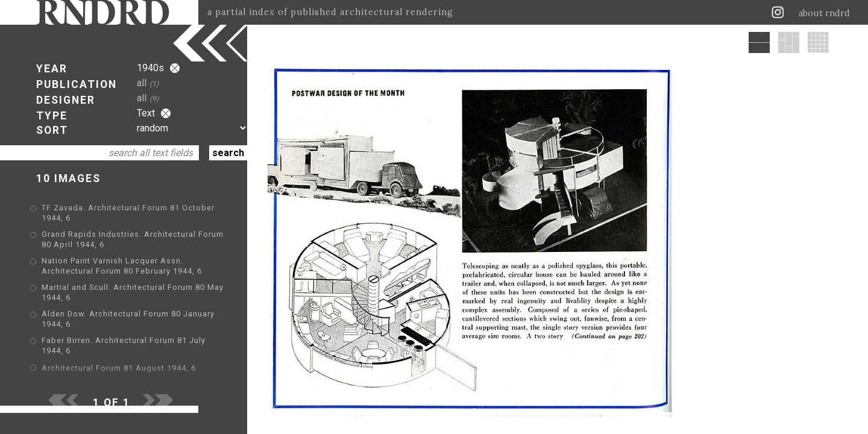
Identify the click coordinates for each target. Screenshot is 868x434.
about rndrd (824, 13)
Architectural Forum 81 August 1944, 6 (119, 368)
